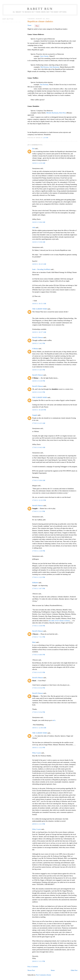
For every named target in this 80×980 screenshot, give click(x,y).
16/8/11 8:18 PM (39, 381)
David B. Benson (37, 337)
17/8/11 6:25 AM (39, 423)
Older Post (74, 970)
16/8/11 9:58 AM (39, 242)
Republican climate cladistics (40, 21)
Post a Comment (33, 967)
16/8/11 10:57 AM (39, 332)
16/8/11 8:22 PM (39, 392)
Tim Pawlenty (44, 85)
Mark (34, 642)
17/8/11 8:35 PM (39, 672)
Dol (33, 149)
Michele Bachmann (52, 113)
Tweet (29, 25)
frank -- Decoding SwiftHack (41, 269)
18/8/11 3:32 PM (39, 748)
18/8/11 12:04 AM (39, 728)
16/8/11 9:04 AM (39, 222)
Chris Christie (44, 56)
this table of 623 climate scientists (59, 621)
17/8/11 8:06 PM (39, 655)
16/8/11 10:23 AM (39, 264)
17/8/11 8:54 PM (39, 688)
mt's (54, 720)
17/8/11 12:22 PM (39, 500)
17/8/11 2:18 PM (39, 551)
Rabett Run (40, 9)
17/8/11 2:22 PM (39, 577)
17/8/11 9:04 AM (39, 480)
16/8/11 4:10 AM (39, 163)
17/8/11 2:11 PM (39, 511)
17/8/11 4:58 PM (39, 626)
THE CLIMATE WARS (40, 309)
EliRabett (35, 583)
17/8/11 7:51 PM (39, 637)
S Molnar (35, 349)
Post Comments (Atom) (43, 975)
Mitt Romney (45, 67)
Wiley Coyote (37, 753)
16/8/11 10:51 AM (39, 304)
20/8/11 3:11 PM (39, 961)
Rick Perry (63, 113)
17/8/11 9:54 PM (39, 712)
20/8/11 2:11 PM (39, 824)
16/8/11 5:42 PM (39, 343)
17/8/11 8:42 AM (39, 447)
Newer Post (31, 970)
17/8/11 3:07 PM (39, 588)
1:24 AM (46, 138)
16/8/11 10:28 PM (39, 410)
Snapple (35, 415)
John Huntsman (54, 67)
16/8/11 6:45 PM (39, 370)
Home (53, 970)
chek (34, 227)
